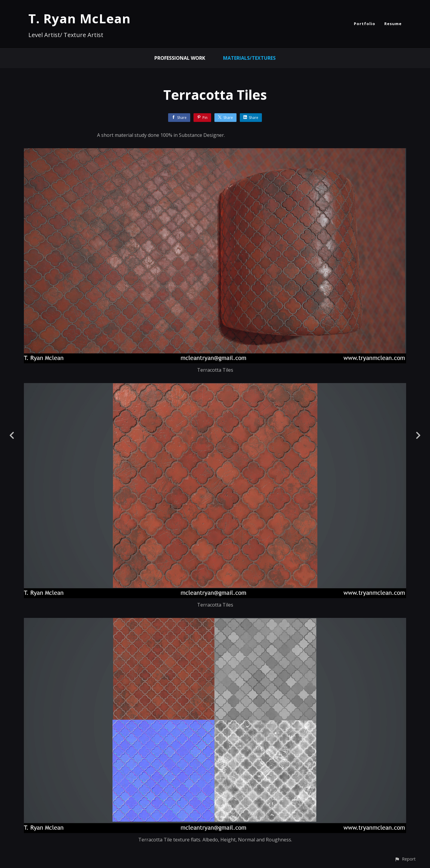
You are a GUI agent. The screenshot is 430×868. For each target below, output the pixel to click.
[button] (405, 859)
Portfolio (365, 24)
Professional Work (180, 58)
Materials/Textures (249, 58)
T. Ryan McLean (80, 18)
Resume (393, 24)
